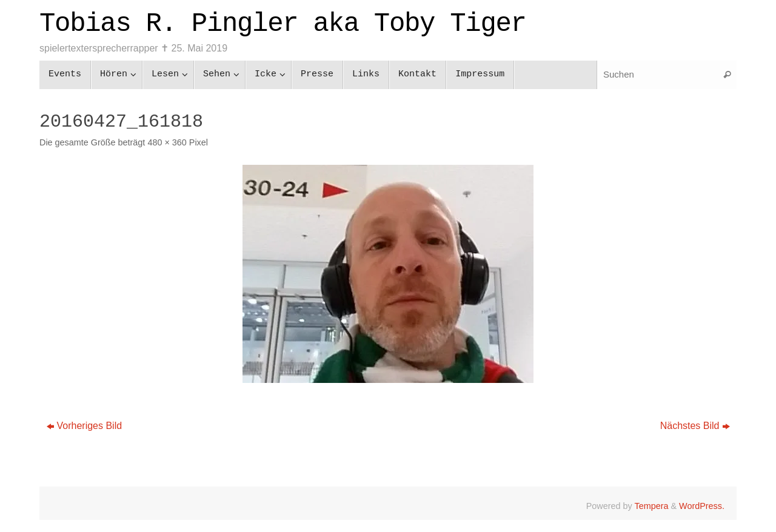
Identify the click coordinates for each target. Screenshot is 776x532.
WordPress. (702, 506)
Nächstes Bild (695, 426)
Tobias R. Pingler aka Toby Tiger (283, 24)
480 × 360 (167, 142)
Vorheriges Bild (85, 426)
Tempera (651, 506)
